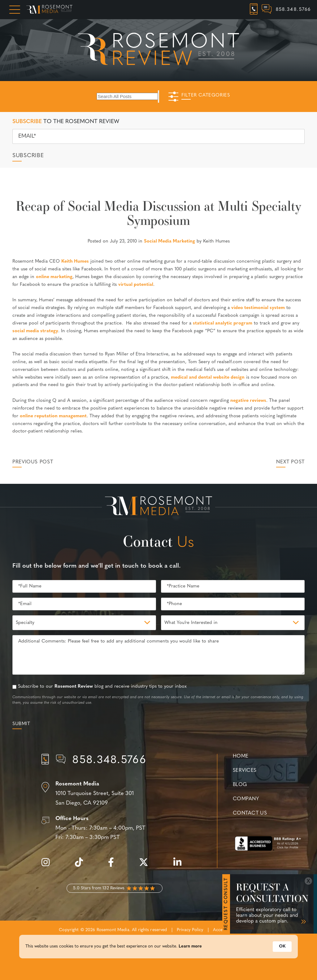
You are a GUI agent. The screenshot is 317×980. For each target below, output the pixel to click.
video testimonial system (258, 308)
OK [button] (282, 963)
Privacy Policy (190, 930)
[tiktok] (82, 866)
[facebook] (114, 866)
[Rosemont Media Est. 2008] (158, 507)
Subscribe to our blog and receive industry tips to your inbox (102, 687)
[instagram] (49, 866)
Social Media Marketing (169, 241)
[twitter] (147, 866)
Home (241, 756)
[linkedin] (180, 866)
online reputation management (53, 416)
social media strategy (35, 331)
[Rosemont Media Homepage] (49, 10)
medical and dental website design (208, 378)
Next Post (290, 462)
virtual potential (136, 285)
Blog (240, 785)
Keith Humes (75, 262)
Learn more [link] (190, 963)
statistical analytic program (223, 323)
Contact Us (250, 813)
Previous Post (33, 462)
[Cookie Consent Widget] (158, 963)
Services (245, 771)
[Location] (115, 794)
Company (246, 799)
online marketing (54, 277)
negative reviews (248, 401)
